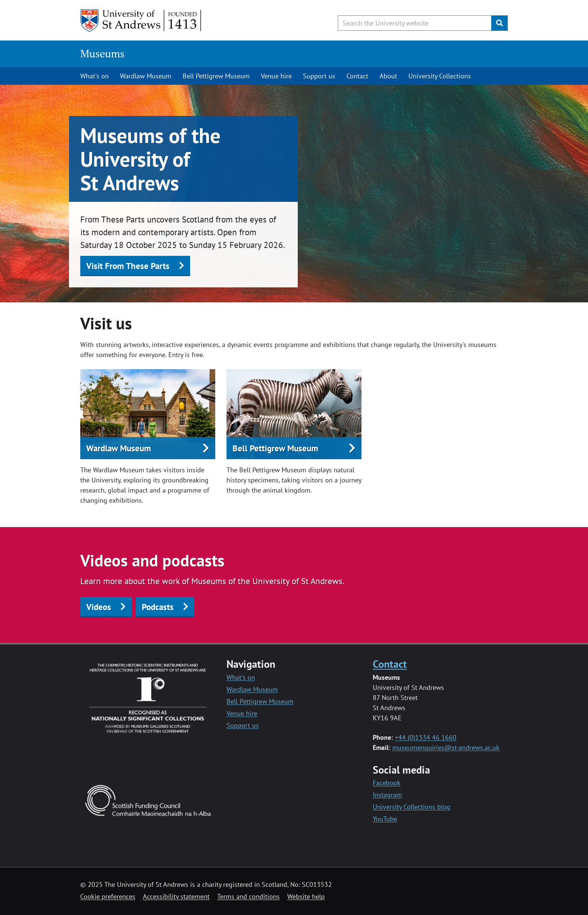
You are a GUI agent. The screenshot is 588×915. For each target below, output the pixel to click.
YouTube (385, 819)
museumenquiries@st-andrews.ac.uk (446, 747)
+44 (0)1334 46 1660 (426, 737)
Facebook (387, 783)
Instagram (387, 795)
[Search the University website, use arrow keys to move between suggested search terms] (415, 23)
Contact (357, 76)
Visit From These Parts (128, 266)
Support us (319, 76)
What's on (94, 76)
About (388, 76)
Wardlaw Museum (146, 76)
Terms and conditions (248, 896)
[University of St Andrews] (141, 21)
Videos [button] (99, 607)
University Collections (440, 76)
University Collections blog (412, 807)
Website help (306, 896)
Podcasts (158, 607)
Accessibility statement (176, 896)
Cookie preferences (108, 896)
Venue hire (276, 76)
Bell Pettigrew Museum (216, 76)
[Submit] (499, 23)
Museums (102, 53)
